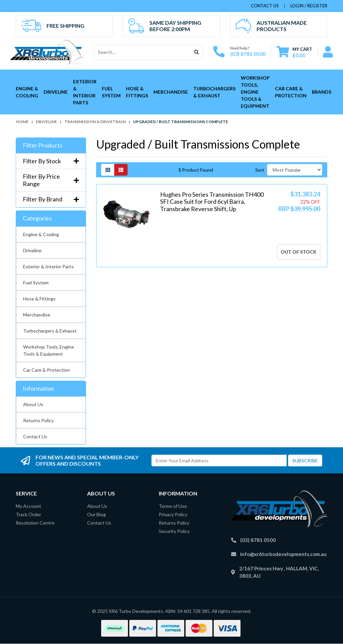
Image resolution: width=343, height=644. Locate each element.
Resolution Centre (35, 523)
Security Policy (174, 531)
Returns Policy (38, 420)
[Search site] (197, 52)
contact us (265, 6)
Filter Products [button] (43, 145)
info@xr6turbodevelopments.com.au (283, 554)
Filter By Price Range (51, 180)
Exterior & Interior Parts (85, 92)
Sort (260, 170)
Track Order (28, 514)
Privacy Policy (173, 514)
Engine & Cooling (27, 92)
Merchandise (171, 92)
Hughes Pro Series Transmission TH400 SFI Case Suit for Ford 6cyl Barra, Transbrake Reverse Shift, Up (212, 202)
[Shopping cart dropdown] (294, 52)
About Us (33, 404)
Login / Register (309, 6)
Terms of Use (173, 506)
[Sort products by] (295, 170)
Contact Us (35, 436)
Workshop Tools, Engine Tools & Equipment (255, 92)
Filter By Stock (51, 161)
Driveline (56, 92)
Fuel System (111, 92)
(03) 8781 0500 (248, 54)
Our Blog (96, 514)
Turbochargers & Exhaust (214, 92)
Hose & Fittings (137, 92)
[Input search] (142, 52)
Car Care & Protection (291, 92)
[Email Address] (219, 461)
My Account (28, 506)
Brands (322, 92)
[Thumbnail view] (108, 170)
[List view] (121, 170)
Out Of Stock (299, 252)
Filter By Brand (51, 199)
